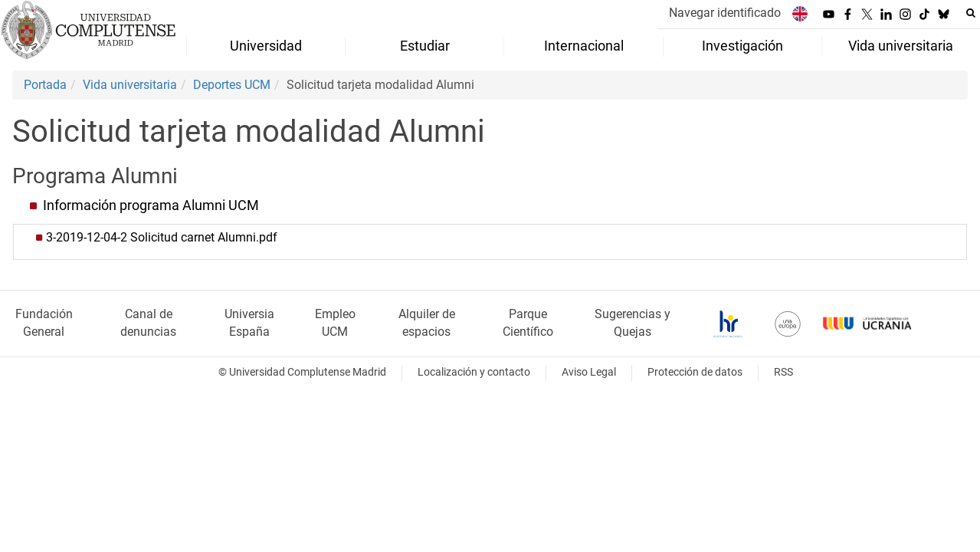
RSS (783, 372)
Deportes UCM (232, 85)
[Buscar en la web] (971, 13)
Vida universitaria (130, 85)
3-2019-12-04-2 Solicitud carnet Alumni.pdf (162, 237)
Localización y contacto (474, 372)
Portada (45, 85)
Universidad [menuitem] (266, 46)
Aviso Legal (589, 372)
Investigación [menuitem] (742, 46)
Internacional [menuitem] (584, 46)
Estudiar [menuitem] (425, 46)
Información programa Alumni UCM (151, 205)
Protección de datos (695, 372)
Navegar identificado (725, 13)
